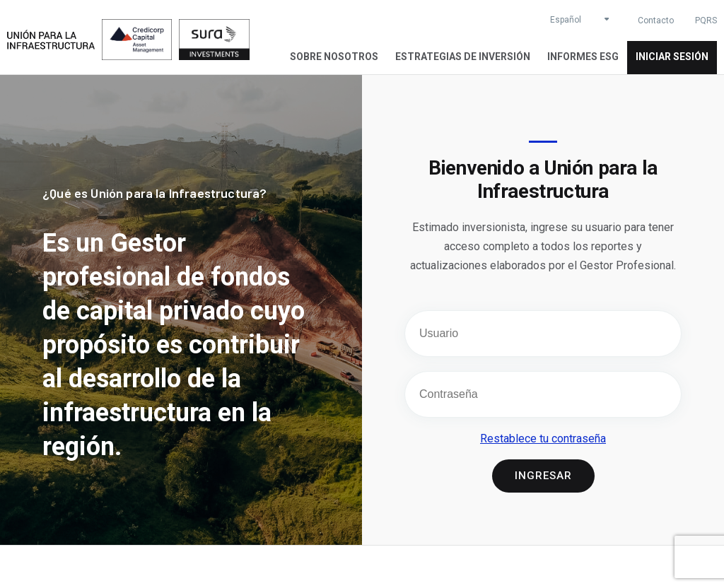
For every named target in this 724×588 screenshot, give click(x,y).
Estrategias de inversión (463, 57)
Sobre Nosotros (334, 57)
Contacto (656, 20)
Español (566, 20)
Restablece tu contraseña (543, 439)
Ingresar (543, 476)
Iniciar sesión (672, 57)
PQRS (706, 20)
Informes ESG (583, 57)
